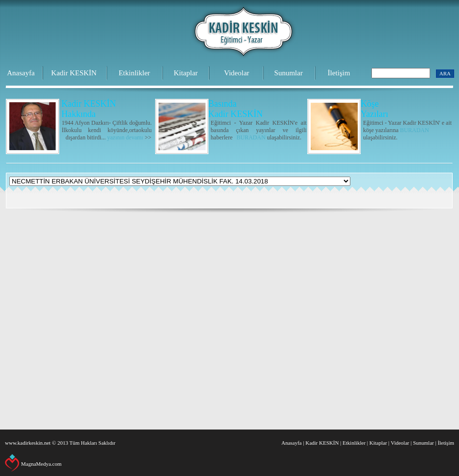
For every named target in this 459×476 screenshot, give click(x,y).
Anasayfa (21, 73)
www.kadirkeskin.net (28, 443)
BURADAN (251, 137)
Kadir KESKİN (74, 73)
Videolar (237, 73)
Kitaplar (186, 73)
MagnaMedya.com (41, 464)
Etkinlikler (134, 73)
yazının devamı (125, 137)
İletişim (339, 73)
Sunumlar (288, 73)
